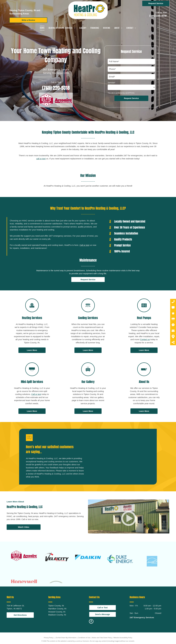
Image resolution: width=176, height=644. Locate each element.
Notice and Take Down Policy (102, 638)
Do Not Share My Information (66, 638)
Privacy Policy (48, 638)
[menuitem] (42, 28)
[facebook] (91, 622)
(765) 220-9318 (158, 16)
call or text (41, 159)
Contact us (145, 339)
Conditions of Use (84, 638)
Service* (111, 83)
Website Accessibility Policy (123, 638)
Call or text (84, 245)
